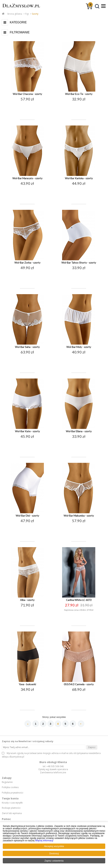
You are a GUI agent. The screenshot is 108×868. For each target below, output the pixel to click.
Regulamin (7, 782)
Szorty (35, 14)
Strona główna (15, 14)
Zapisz (92, 747)
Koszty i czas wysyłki (12, 803)
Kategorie (18, 22)
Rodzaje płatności (11, 808)
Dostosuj (54, 853)
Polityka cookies (10, 787)
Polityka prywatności (13, 793)
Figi (27, 14)
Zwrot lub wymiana (12, 813)
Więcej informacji (44, 840)
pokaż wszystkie (58, 717)
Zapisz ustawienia (54, 861)
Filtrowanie (20, 32)
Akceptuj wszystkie (54, 846)
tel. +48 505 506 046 (53, 766)
